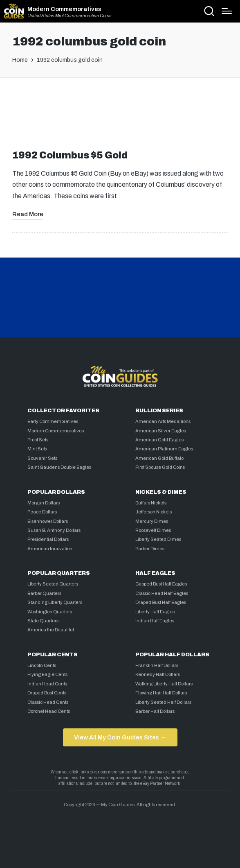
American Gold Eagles (159, 440)
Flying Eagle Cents (47, 674)
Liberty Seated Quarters (53, 584)
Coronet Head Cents (49, 711)
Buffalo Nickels (151, 503)
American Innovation (50, 549)
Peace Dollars (42, 512)
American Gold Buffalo (159, 458)
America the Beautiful (51, 630)
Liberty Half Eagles (155, 612)
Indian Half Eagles (155, 621)
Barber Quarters (44, 593)
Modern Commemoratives (64, 9)
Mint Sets (37, 449)
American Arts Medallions (163, 421)
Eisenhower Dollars (48, 521)
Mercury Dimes (152, 521)
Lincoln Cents (42, 665)
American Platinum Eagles (164, 449)
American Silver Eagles (161, 431)
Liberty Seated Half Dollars (163, 702)
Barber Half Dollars (155, 711)
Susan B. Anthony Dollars (54, 530)
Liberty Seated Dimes (158, 539)
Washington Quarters (50, 612)
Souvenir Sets (42, 458)
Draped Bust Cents (47, 693)
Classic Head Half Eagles (162, 593)
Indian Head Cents (47, 684)
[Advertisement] (120, 117)
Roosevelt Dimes (153, 530)
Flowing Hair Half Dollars (161, 693)
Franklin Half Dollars (157, 665)
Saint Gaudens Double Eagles (59, 467)
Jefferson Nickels (154, 512)
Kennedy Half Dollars (158, 674)
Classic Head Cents (48, 702)
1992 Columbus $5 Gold (70, 155)
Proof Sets (38, 440)
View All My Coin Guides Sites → (120, 737)
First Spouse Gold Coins (160, 467)
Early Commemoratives (53, 421)
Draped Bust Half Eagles (161, 602)
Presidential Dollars (48, 539)
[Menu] (227, 11)
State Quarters (43, 621)
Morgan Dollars (44, 503)
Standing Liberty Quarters (55, 602)
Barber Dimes (150, 549)
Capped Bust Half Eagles (161, 584)
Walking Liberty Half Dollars (164, 684)
